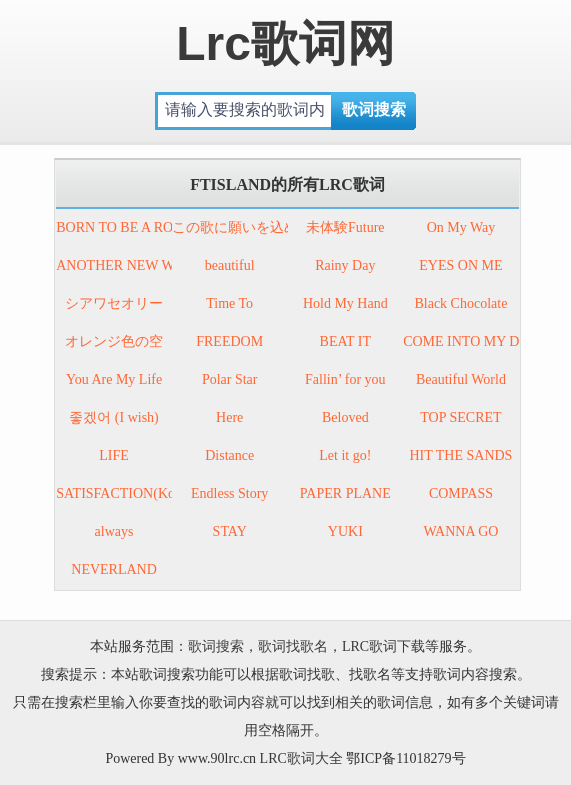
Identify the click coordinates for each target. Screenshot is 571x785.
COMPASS (461, 493)
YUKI (345, 531)
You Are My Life (114, 379)
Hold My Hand (345, 303)
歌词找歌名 (293, 646)
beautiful (230, 265)
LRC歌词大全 (301, 758)
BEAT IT (345, 341)
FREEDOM (229, 341)
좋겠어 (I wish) (113, 417)
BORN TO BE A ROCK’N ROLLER (160, 227)
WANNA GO (460, 531)
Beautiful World (461, 379)
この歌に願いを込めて (242, 227)
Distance (229, 455)
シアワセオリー (114, 303)
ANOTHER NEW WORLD (134, 265)
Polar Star (230, 379)
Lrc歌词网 (285, 43)
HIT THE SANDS (460, 455)
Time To (229, 303)
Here (229, 417)
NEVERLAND (114, 569)
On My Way (461, 227)
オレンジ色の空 (114, 341)
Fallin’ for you (345, 379)
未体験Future (345, 227)
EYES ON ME (460, 265)
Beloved (345, 417)
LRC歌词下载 (383, 646)
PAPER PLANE (345, 493)
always (114, 531)
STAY (230, 531)
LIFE (114, 455)
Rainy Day (345, 265)
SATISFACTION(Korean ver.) (142, 493)
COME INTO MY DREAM (481, 341)
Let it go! (345, 455)
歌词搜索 (216, 646)
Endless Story (229, 493)
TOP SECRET (460, 417)
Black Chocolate (460, 303)
